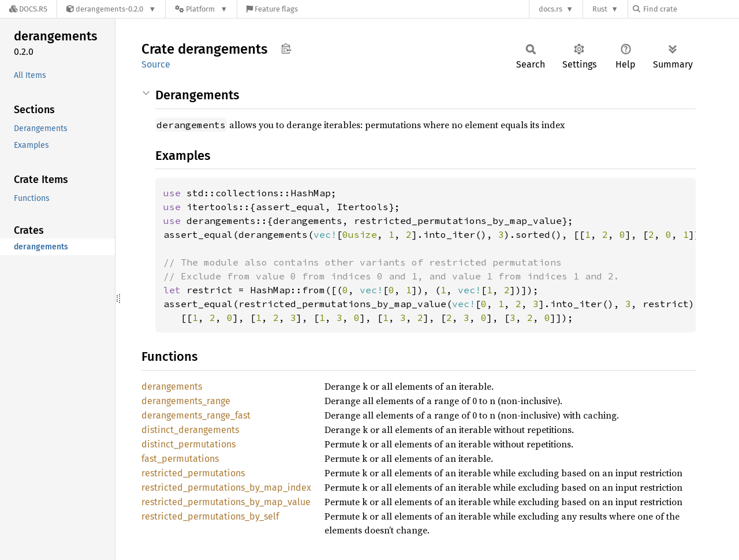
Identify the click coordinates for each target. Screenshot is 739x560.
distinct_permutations (189, 444)
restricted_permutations (193, 473)
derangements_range (186, 401)
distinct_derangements (190, 430)
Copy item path (286, 48)
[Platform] (201, 9)
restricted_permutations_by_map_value (226, 502)
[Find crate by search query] (691, 9)
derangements (172, 387)
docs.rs (550, 9)
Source (156, 64)
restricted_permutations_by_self (210, 516)
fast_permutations (180, 459)
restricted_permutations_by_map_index (226, 488)
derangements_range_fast (196, 415)
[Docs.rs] (28, 9)
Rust (600, 9)
